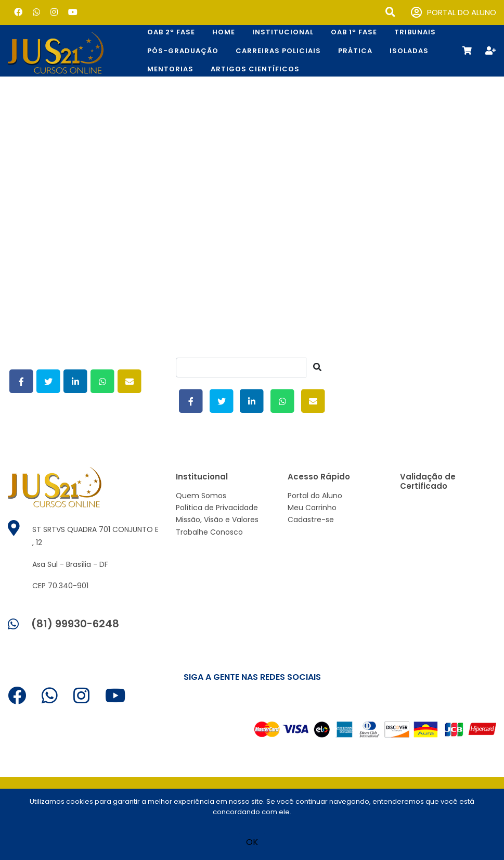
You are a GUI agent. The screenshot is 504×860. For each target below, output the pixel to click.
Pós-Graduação (183, 51)
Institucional (283, 32)
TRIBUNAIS (415, 32)
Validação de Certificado (428, 481)
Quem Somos (201, 496)
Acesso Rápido (319, 477)
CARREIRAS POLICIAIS (278, 51)
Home (224, 32)
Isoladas (409, 51)
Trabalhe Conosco (209, 532)
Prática (355, 51)
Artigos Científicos (255, 69)
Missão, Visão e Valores (217, 520)
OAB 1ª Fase (354, 32)
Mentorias (170, 69)
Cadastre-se (311, 520)
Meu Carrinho (312, 508)
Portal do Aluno (315, 496)
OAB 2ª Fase (171, 32)
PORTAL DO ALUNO (454, 13)
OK (252, 842)
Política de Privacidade (217, 508)
